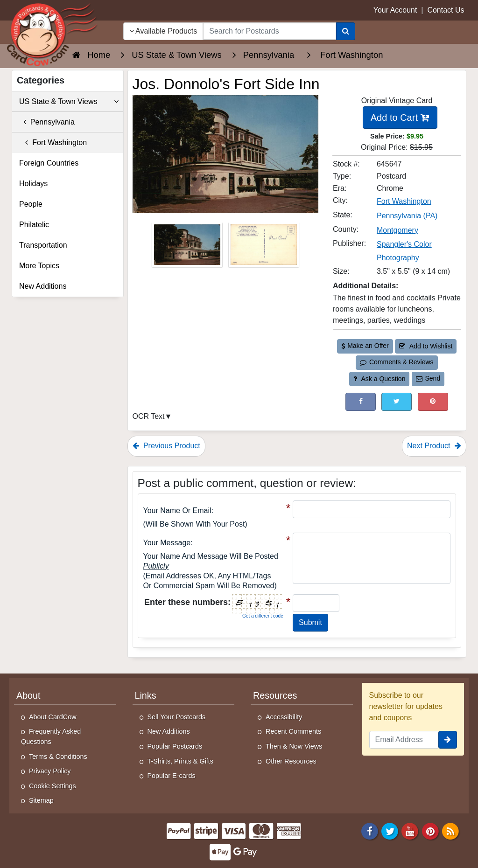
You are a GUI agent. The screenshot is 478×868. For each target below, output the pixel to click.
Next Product (434, 446)
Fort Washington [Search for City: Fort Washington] (404, 201)
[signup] (448, 740)
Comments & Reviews (397, 362)
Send (428, 378)
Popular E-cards (172, 776)
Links (146, 695)
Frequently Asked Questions (51, 736)
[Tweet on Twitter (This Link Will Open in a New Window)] (397, 402)
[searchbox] (269, 31)
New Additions (43, 286)
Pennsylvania (47, 122)
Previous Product (166, 446)
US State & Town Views (69, 102)
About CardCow (53, 717)
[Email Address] (404, 740)
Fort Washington (53, 142)
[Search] (346, 31)
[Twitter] (390, 830)
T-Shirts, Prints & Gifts (181, 761)
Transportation (43, 245)
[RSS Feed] (450, 830)
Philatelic (34, 225)
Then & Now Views (294, 746)
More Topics (39, 266)
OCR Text (149, 416)
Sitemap (41, 800)
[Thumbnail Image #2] (264, 248)
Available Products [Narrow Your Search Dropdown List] (163, 31)
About (28, 695)
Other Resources (291, 761)
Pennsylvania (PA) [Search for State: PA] (407, 216)
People (31, 204)
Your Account (395, 10)
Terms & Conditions (58, 757)
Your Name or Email (177, 510)
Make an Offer (365, 346)
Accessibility (284, 717)
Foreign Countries (49, 163)
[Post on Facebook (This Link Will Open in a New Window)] (361, 402)
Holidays (33, 184)
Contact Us (446, 10)
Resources (275, 695)
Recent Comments (293, 731)
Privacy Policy (50, 771)
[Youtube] (410, 830)
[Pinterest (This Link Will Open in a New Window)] (433, 402)
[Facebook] (370, 830)
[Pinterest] (430, 830)
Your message (167, 543)
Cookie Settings (53, 786)
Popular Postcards (175, 746)
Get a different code (263, 616)
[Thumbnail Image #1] (188, 248)
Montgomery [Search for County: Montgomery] (397, 230)
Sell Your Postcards (177, 717)
